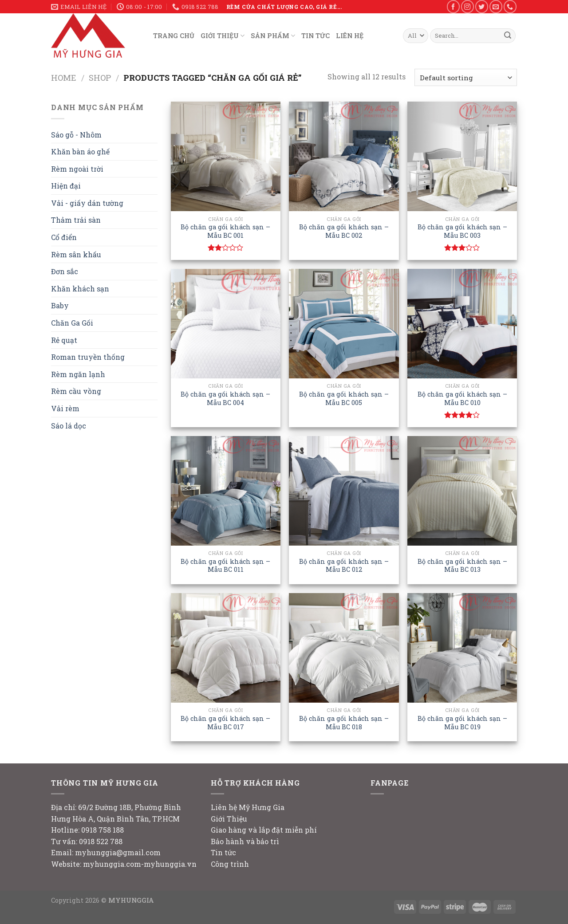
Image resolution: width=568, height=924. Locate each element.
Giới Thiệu (229, 819)
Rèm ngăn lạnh (78, 374)
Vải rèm (65, 408)
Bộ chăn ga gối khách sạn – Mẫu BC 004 (225, 399)
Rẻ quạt (64, 340)
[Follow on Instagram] (467, 6)
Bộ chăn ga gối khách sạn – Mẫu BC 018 (344, 723)
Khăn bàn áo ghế (80, 151)
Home (64, 78)
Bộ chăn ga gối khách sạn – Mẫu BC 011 (225, 566)
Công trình (230, 864)
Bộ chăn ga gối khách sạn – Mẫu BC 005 (344, 399)
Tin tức (223, 852)
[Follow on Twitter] (482, 6)
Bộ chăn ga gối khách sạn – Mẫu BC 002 (344, 231)
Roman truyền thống (88, 357)
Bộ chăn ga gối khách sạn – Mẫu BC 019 (462, 723)
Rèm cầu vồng (76, 391)
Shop (100, 78)
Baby (60, 305)
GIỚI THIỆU (223, 36)
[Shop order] (466, 77)
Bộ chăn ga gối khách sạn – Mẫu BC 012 (344, 566)
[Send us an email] (496, 6)
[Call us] (510, 6)
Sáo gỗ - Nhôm (76, 135)
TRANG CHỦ (174, 36)
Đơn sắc (65, 271)
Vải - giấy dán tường (87, 203)
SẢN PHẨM (273, 36)
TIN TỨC (316, 36)
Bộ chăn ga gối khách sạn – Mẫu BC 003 (462, 231)
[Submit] (508, 36)
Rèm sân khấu (76, 254)
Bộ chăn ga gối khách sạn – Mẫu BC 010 (462, 399)
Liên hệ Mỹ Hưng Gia (248, 807)
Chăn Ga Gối (72, 323)
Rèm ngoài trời (77, 169)
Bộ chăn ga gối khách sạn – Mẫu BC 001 (225, 231)
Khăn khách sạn (80, 289)
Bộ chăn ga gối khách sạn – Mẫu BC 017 (225, 723)
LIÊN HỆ (350, 36)
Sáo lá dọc (69, 426)
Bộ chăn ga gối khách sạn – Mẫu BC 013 (462, 566)
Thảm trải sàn (76, 220)
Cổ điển (64, 237)
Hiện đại (66, 186)
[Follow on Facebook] (453, 6)
